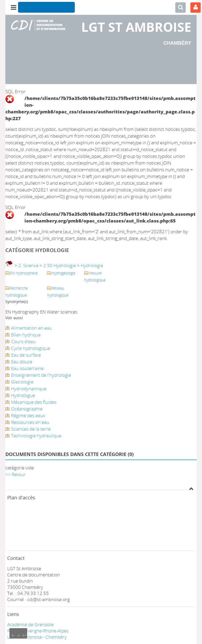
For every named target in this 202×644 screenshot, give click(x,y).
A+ (24, 635)
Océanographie (27, 409)
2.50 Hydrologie (60, 265)
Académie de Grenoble (30, 624)
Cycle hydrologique (31, 348)
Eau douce (22, 362)
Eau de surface (26, 355)
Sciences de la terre (31, 429)
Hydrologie (92, 265)
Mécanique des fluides (34, 402)
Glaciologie (22, 382)
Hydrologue (23, 395)
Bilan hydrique (26, 335)
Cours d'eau (23, 341)
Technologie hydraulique (36, 436)
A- (13, 635)
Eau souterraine (27, 368)
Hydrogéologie (64, 273)
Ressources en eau (30, 422)
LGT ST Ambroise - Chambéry (37, 637)
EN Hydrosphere (24, 273)
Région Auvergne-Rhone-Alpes (38, 631)
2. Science (28, 265)
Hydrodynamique (29, 389)
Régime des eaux (28, 415)
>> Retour (16, 474)
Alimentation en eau (31, 328)
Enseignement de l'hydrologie (41, 375)
